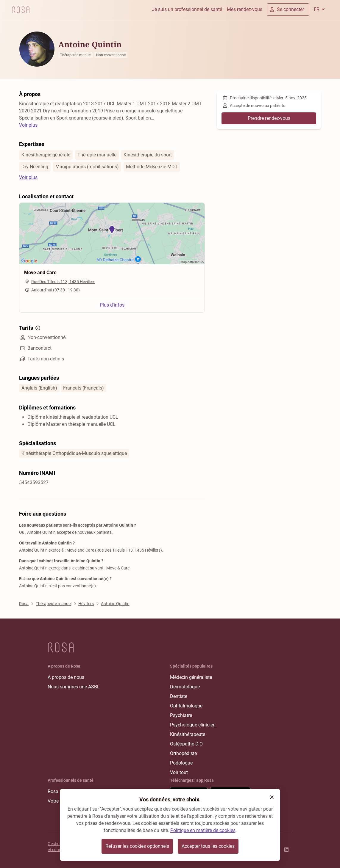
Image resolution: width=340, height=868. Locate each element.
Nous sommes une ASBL (74, 687)
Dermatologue (185, 687)
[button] (272, 797)
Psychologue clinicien (193, 725)
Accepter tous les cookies (208, 846)
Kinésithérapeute (188, 734)
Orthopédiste (183, 753)
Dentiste (179, 696)
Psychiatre (181, 715)
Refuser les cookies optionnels (137, 846)
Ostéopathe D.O (186, 744)
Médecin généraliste (191, 677)
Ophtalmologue (186, 706)
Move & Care (118, 568)
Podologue (181, 763)
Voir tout (179, 772)
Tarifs (30, 328)
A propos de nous (66, 677)
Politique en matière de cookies (203, 830)
